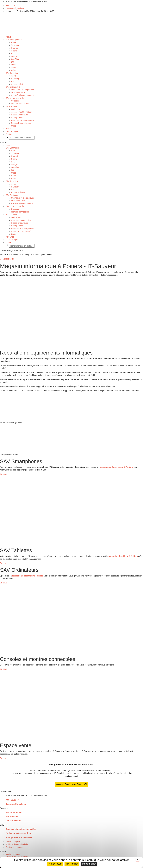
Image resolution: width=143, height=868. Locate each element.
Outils (14, 126)
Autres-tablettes (18, 84)
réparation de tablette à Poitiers (123, 556)
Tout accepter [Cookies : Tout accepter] (55, 864)
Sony (13, 67)
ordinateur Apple (18, 92)
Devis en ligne (12, 131)
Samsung (15, 45)
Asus (13, 81)
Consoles (15, 101)
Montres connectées (20, 104)
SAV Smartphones (14, 40)
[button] (71, 142)
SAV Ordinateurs (13, 87)
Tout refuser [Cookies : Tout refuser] (72, 864)
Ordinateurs (16, 109)
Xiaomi (14, 51)
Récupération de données (22, 95)
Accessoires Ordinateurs (22, 112)
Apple (14, 42)
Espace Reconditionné (21, 123)
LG (12, 62)
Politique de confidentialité (17, 844)
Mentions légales (13, 842)
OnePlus (15, 59)
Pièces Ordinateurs (19, 115)
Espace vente (12, 106)
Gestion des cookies (14, 847)
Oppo (14, 65)
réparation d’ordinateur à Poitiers (28, 576)
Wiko (13, 70)
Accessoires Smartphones (23, 120)
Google (14, 56)
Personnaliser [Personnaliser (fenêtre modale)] (89, 864)
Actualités (10, 129)
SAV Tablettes (12, 73)
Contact (9, 134)
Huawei (14, 48)
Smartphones (17, 118)
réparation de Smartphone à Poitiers (116, 467)
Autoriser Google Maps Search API (71, 784)
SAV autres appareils (15, 98)
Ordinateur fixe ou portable (23, 90)
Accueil (9, 37)
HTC (13, 54)
